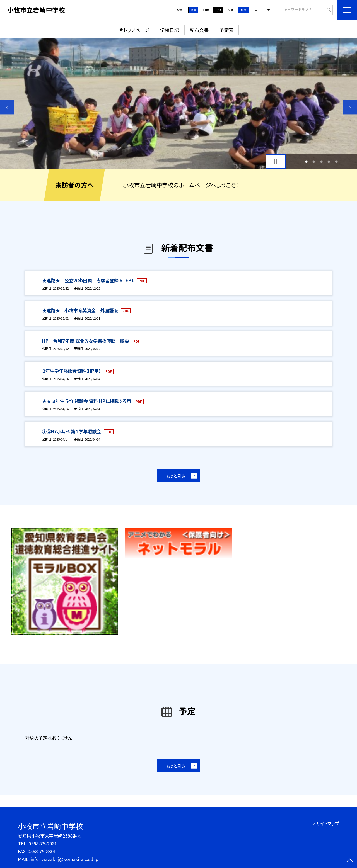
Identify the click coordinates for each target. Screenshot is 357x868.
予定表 (226, 30)
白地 (206, 10)
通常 (193, 10)
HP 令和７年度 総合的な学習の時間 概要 (86, 341)
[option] (178, 104)
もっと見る (176, 476)
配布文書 (199, 30)
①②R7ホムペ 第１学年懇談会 (72, 431)
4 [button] (329, 161)
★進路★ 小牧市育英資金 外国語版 (81, 310)
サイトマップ (328, 823)
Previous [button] (7, 107)
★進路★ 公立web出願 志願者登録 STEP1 (89, 280)
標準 (243, 10)
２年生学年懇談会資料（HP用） (72, 371)
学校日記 (169, 30)
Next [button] (350, 107)
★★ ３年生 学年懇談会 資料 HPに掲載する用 (87, 401)
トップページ (136, 30)
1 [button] (306, 161)
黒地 (218, 10)
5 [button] (337, 161)
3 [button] (321, 161)
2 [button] (314, 161)
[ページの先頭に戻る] (350, 861)
